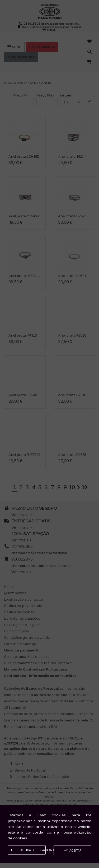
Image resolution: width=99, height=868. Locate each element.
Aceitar (72, 850)
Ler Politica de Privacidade (28, 850)
